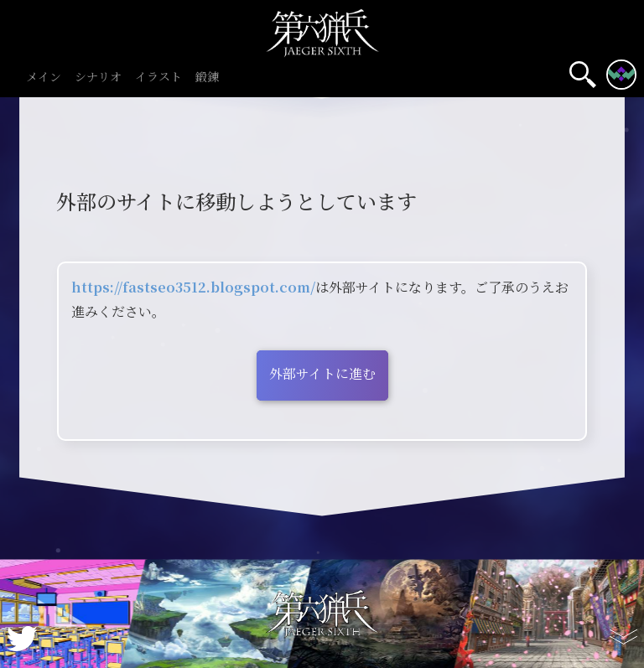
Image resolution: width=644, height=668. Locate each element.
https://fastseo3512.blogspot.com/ (193, 287)
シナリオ (98, 78)
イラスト (158, 78)
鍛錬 (207, 78)
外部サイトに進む (322, 373)
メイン (44, 78)
